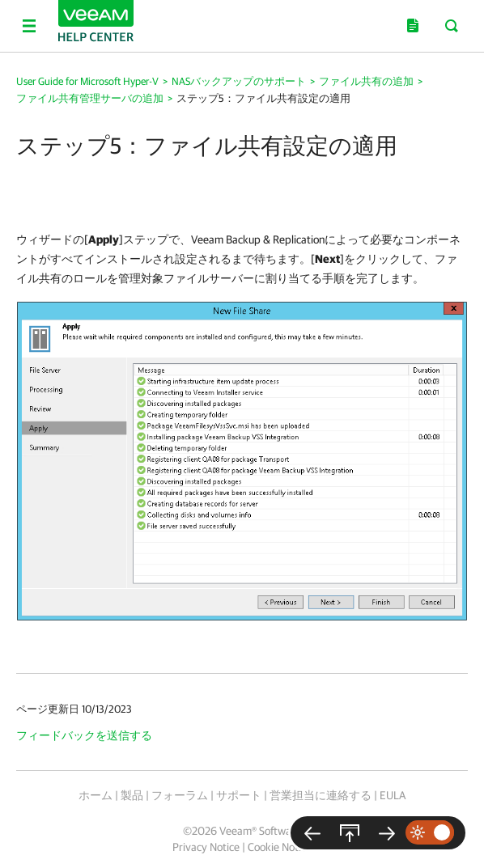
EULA (393, 795)
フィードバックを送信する (84, 735)
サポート (239, 795)
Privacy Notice (206, 847)
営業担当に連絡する (321, 795)
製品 (132, 795)
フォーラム (180, 795)
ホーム (96, 795)
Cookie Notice (280, 847)
